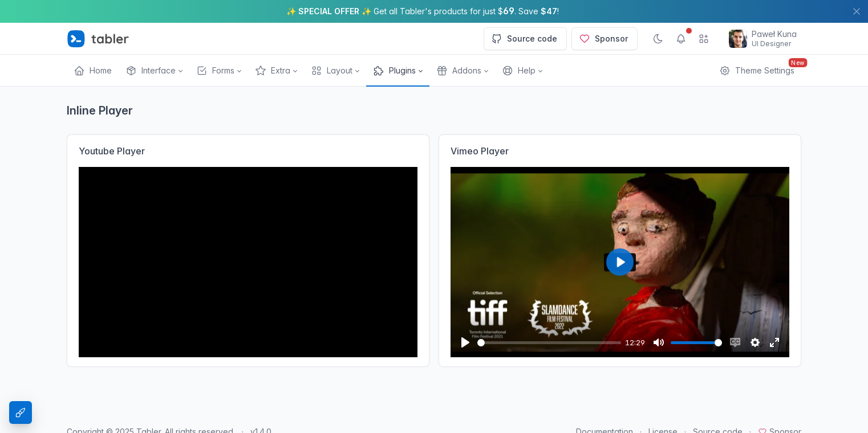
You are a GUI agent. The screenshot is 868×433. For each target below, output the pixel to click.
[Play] (465, 342)
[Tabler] (98, 39)
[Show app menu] (704, 39)
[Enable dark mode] (658, 39)
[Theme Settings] (21, 412)
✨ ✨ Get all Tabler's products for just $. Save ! (423, 11)
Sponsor (603, 39)
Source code (524, 39)
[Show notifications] (681, 39)
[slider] (549, 343)
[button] (154, 71)
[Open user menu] (763, 39)
